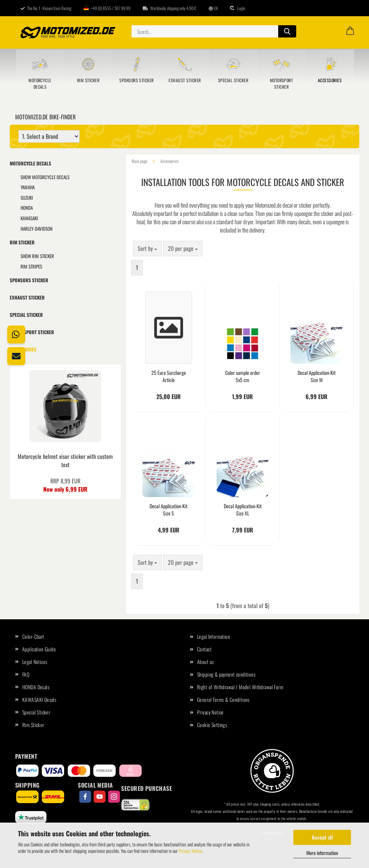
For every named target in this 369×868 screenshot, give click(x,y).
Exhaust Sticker (185, 80)
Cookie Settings (212, 725)
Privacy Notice (190, 851)
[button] (350, 31)
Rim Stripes (31, 266)
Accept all (322, 837)
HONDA (27, 208)
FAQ (26, 674)
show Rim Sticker (37, 256)
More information (322, 853)
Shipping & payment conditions (226, 674)
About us (205, 662)
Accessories (330, 80)
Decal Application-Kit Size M (317, 376)
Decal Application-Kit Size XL (243, 510)
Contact (204, 649)
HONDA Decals (36, 687)
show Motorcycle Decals (45, 177)
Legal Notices (35, 662)
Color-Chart (33, 636)
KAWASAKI (29, 218)
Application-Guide (39, 649)
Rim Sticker (88, 80)
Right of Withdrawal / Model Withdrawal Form (240, 687)
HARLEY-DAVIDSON (37, 229)
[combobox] (147, 249)
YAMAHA (28, 187)
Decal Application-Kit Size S (168, 510)
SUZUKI (27, 198)
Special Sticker (233, 80)
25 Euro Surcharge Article (169, 376)
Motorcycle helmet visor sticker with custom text (65, 460)
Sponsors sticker (137, 80)
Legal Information (214, 636)
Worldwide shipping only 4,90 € (170, 8)
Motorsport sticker (282, 83)
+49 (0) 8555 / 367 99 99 (107, 8)
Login (237, 8)
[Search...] (287, 31)
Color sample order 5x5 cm (243, 376)
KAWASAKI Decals (39, 699)
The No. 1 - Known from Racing (46, 8)
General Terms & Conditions (223, 699)
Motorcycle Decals (40, 83)
